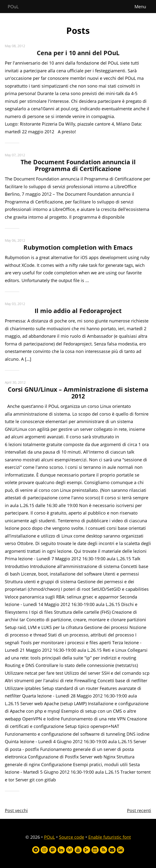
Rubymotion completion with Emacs (78, 247)
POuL (13, 7)
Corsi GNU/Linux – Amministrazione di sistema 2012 (78, 393)
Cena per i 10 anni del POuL (78, 53)
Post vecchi (16, 810)
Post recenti (139, 810)
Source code (72, 837)
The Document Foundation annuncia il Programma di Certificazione (78, 165)
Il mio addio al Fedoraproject (78, 311)
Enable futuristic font (110, 837)
